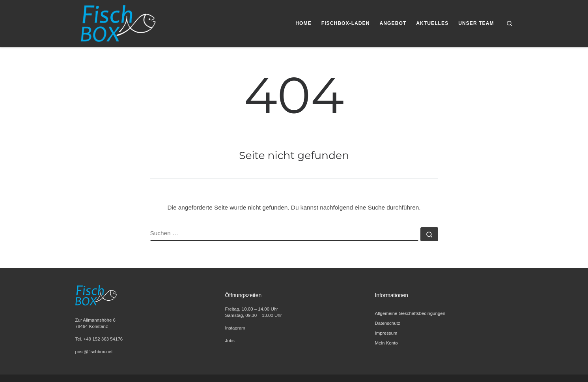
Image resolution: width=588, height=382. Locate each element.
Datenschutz (388, 323)
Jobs (230, 341)
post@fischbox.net (94, 352)
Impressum (386, 333)
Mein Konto (386, 343)
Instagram (235, 328)
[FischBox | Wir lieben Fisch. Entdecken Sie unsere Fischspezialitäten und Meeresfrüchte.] (117, 22)
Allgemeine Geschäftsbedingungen (410, 313)
